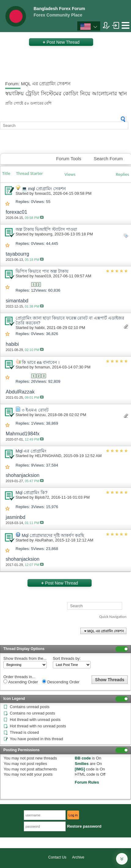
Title (6, 173)
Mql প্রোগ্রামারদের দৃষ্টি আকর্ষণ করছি (53, 535)
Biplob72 (42, 497)
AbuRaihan (44, 540)
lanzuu (40, 415)
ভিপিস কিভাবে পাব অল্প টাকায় (42, 271)
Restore (84, 826)
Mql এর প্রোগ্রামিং (31, 451)
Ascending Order (21, 682)
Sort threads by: (67, 658)
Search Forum (108, 159)
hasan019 (43, 276)
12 (33, 290)
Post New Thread (61, 42)
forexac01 (43, 194)
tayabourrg (44, 234)
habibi (40, 328)
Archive (78, 857)
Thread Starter (30, 173)
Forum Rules (87, 782)
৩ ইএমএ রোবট (35, 410)
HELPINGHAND (48, 456)
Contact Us (57, 857)
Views (70, 174)
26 (33, 381)
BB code (83, 758)
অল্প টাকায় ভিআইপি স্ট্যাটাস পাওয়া (46, 229)
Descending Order (61, 682)
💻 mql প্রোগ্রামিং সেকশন (44, 189)
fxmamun (42, 367)
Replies (122, 174)
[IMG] (80, 769)
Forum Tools (69, 159)
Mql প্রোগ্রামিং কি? (31, 493)
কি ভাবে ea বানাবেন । (41, 362)
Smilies (82, 764)
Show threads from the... (25, 658)
